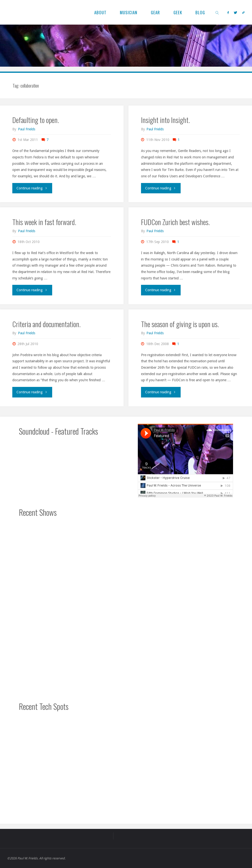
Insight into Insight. (165, 120)
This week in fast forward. (44, 222)
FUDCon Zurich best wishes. (175, 222)
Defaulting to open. (36, 120)
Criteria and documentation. (46, 324)
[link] (218, 12)
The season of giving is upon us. (180, 324)
